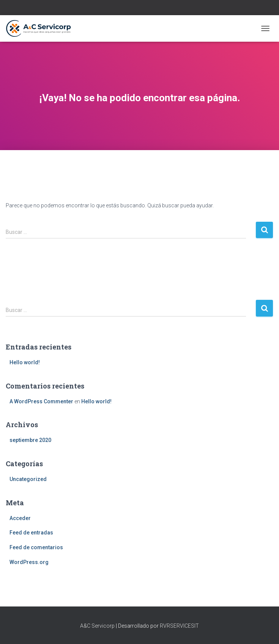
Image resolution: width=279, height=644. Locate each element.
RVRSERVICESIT (179, 626)
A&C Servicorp (97, 626)
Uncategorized (28, 479)
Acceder (20, 518)
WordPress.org (29, 562)
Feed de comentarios (36, 547)
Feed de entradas (31, 533)
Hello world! (25, 362)
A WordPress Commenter (41, 401)
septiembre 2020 (30, 440)
